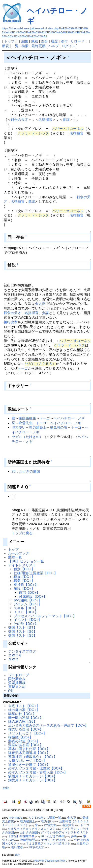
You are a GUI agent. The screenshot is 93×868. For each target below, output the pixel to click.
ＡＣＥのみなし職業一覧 (45, 818)
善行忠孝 (11, 322)
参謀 (66, 119)
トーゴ (23, 368)
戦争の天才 (19, 119)
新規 (5, 46)
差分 (44, 41)
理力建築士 (38, 427)
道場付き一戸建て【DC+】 (29, 765)
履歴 (54, 41)
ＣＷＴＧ (15, 655)
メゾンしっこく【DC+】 (27, 733)
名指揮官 (45, 119)
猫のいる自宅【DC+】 (26, 729)
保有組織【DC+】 (28, 600)
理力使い (19, 427)
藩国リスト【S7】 (23, 628)
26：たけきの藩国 (26, 471)
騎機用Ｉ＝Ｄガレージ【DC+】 (33, 776)
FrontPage (15, 818)
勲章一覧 (15, 557)
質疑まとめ (17, 687)
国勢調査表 (17, 679)
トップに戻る (22, 533)
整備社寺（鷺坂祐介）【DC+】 (33, 757)
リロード (77, 41)
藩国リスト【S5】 (23, 635)
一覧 (15, 46)
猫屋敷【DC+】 (20, 737)
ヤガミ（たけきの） (27, 437)
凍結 (34, 41)
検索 (25, 46)
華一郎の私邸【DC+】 (26, 718)
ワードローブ (19, 675)
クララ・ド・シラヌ (33, 133)
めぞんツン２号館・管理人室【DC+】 (38, 772)
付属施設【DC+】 (33, 596)
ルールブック (19, 553)
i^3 (10, 690)
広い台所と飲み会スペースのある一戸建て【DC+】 (48, 725)
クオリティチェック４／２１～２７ (31, 829)
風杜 (18, 855)
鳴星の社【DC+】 (22, 714)
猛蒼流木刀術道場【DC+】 (29, 753)
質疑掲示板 (17, 683)
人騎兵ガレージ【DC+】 (27, 761)
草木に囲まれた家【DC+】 (29, 749)
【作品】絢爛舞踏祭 (21, 836)
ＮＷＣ (13, 659)
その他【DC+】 (26, 624)
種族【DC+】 (24, 577)
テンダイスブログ (22, 651)
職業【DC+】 (24, 581)
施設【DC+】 (24, 589)
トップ (9, 41)
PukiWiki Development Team (50, 861)
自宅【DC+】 (29, 592)
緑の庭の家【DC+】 (24, 710)
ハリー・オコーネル (68, 129)
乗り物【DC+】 (26, 585)
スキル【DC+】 (26, 608)
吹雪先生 (26, 423)
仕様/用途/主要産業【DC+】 (36, 573)
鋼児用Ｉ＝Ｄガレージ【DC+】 (33, 780)
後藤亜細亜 (27, 418)
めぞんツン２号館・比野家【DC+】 (36, 768)
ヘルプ (54, 46)
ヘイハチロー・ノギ (69, 418)
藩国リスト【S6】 (23, 631)
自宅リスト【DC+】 (24, 706)
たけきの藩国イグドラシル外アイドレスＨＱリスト (54, 832)
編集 (25, 41)
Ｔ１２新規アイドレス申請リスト (48, 844)
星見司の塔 (59, 427)
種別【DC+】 (24, 569)
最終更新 (38, 46)
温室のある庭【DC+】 (26, 745)
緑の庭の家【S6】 (23, 721)
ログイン (68, 46)
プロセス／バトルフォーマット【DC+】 (45, 616)
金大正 (40, 304)
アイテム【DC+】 (28, 604)
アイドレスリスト (22, 565)
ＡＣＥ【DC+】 (26, 612)
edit (6, 788)
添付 (64, 41)
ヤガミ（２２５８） (40, 364)
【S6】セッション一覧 (26, 561)
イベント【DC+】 (28, 620)
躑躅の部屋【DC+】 (24, 741)
